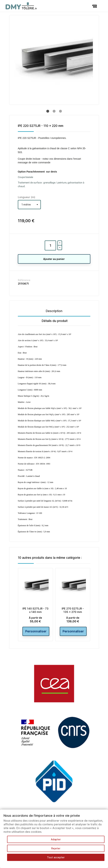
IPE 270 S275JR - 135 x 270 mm (73, 610)
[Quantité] (50, 245)
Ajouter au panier (54, 259)
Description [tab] (54, 311)
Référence (24, 280)
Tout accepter (56, 857)
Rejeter (56, 848)
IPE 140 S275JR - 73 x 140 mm (35, 610)
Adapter (56, 839)
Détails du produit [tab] (55, 321)
